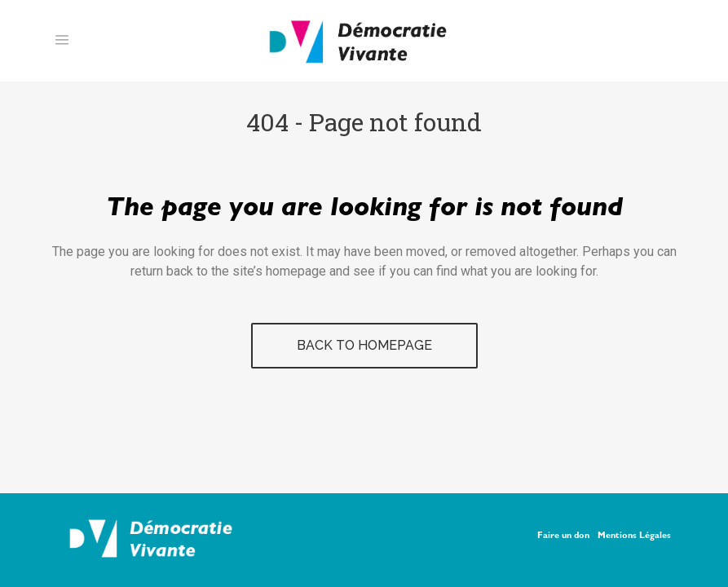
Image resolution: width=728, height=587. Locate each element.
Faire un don (563, 536)
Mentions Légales (634, 536)
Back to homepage (364, 345)
